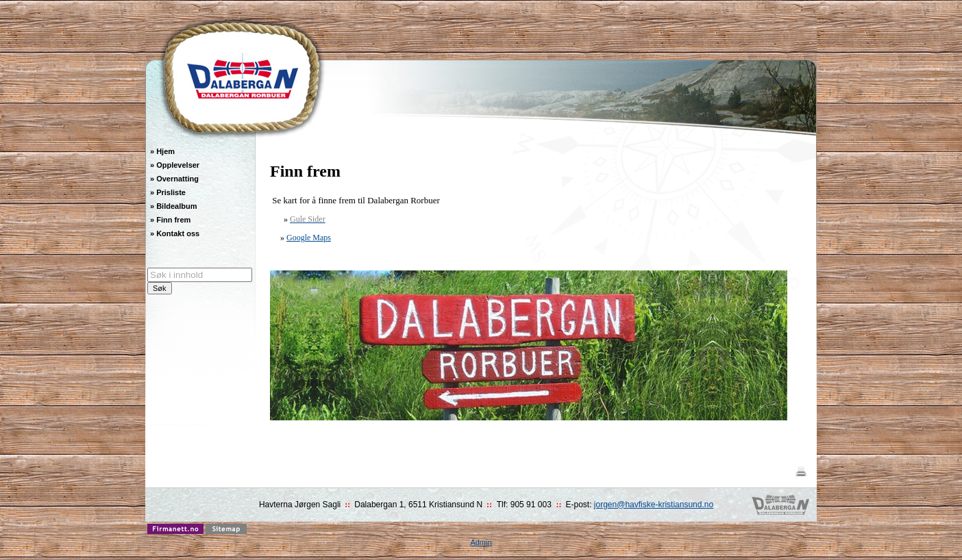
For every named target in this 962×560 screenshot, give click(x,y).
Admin (481, 542)
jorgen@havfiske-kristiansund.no (654, 505)
